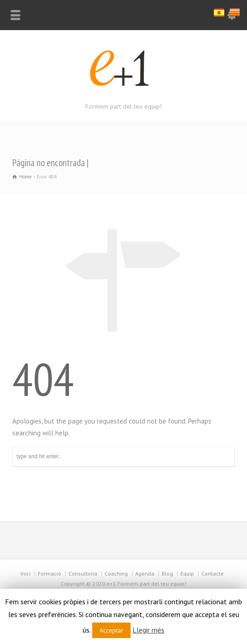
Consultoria (83, 573)
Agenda (145, 573)
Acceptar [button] (111, 630)
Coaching (116, 573)
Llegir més (148, 630)
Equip (187, 573)
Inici (26, 573)
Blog (167, 573)
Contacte (213, 573)
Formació (50, 573)
